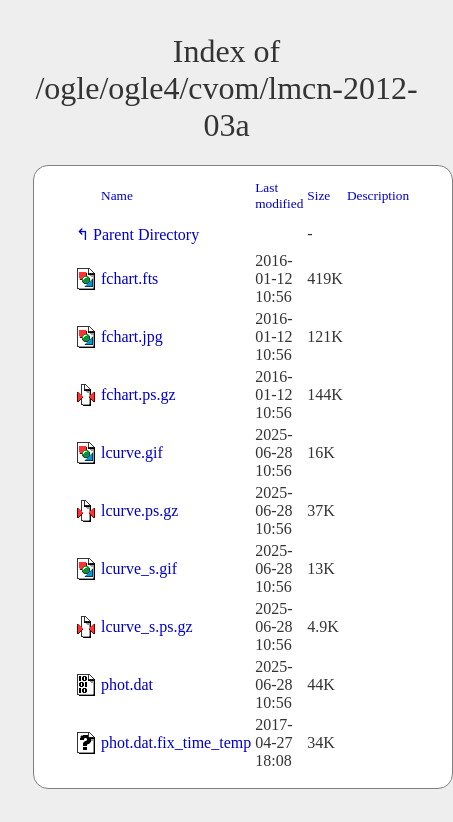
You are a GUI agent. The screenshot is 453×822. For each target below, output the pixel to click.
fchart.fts (129, 278)
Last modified (279, 195)
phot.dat (127, 684)
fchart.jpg (132, 336)
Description (378, 195)
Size (318, 195)
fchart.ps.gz (138, 394)
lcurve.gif (132, 452)
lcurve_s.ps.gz (147, 626)
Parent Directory (150, 234)
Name (117, 195)
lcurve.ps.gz (139, 510)
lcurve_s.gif (139, 568)
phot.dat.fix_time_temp (176, 742)
